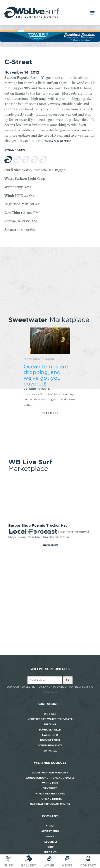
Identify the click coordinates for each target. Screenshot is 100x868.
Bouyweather (50, 740)
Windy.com (50, 783)
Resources (50, 842)
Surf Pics (50, 852)
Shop (50, 847)
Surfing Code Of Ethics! (58, 141)
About (50, 826)
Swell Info (50, 735)
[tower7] (50, 41)
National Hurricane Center (50, 804)
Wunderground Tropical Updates (50, 778)
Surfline (50, 724)
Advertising (50, 831)
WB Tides (50, 714)
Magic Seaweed (50, 730)
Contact (88, 861)
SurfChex (50, 751)
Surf (8, 861)
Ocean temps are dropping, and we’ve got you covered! (46, 375)
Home (49, 861)
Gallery (28, 861)
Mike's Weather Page (50, 794)
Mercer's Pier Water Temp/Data (50, 719)
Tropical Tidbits (50, 799)
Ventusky (50, 788)
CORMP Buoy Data (50, 745)
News (50, 836)
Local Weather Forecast (50, 773)
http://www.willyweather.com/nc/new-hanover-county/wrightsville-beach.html (50, 653)
